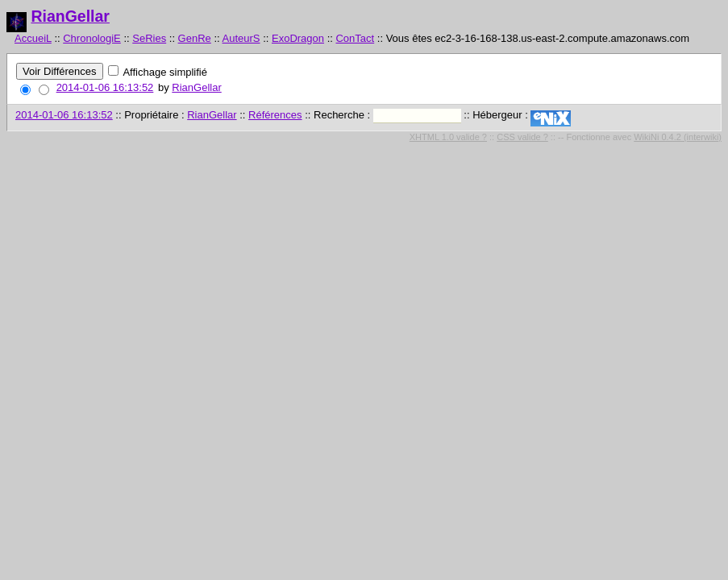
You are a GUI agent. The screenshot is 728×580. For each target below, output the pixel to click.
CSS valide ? (522, 137)
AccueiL (33, 38)
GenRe (195, 38)
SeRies (149, 38)
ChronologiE (92, 38)
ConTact (355, 38)
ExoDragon (298, 38)
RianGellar (70, 16)
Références (275, 115)
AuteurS (241, 38)
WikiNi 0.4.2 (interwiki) (678, 137)
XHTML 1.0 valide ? (448, 137)
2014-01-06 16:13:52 (105, 87)
